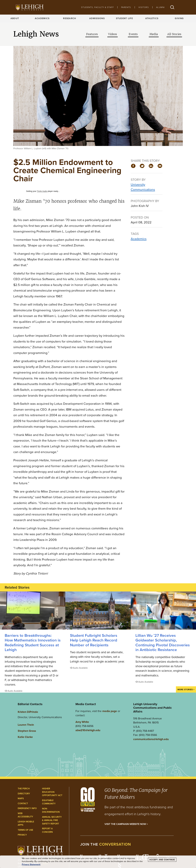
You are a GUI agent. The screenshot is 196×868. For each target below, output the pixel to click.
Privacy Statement (31, 865)
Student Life (124, 18)
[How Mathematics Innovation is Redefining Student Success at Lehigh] (33, 611)
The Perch (24, 789)
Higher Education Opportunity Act (52, 792)
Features (92, 34)
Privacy (22, 835)
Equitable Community (49, 802)
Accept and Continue (162, 860)
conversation (115, 844)
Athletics (152, 18)
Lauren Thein (26, 725)
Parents (126, 7)
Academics (42, 18)
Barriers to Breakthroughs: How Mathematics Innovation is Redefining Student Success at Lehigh (33, 643)
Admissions (97, 18)
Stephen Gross (27, 731)
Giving (179, 18)
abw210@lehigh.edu (88, 730)
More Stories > (186, 689)
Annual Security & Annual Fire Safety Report (52, 820)
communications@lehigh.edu (151, 739)
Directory (24, 794)
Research (70, 18)
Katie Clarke (25, 737)
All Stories (174, 34)
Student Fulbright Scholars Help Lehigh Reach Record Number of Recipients (94, 640)
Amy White (82, 722)
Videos (113, 34)
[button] (172, 7)
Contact (23, 803)
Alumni (160, 7)
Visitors (144, 7)
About (15, 18)
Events (133, 34)
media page (110, 711)
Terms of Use (25, 830)
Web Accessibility (25, 815)
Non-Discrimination (51, 810)
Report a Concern (47, 830)
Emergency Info (27, 808)
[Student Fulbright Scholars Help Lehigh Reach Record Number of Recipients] (98, 611)
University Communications (143, 187)
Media (154, 34)
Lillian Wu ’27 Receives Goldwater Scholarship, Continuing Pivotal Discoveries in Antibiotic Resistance (163, 643)
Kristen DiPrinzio (28, 712)
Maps (21, 798)
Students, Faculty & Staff (97, 7)
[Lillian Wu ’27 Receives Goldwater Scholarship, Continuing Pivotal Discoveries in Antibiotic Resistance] (163, 611)
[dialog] (98, 862)
